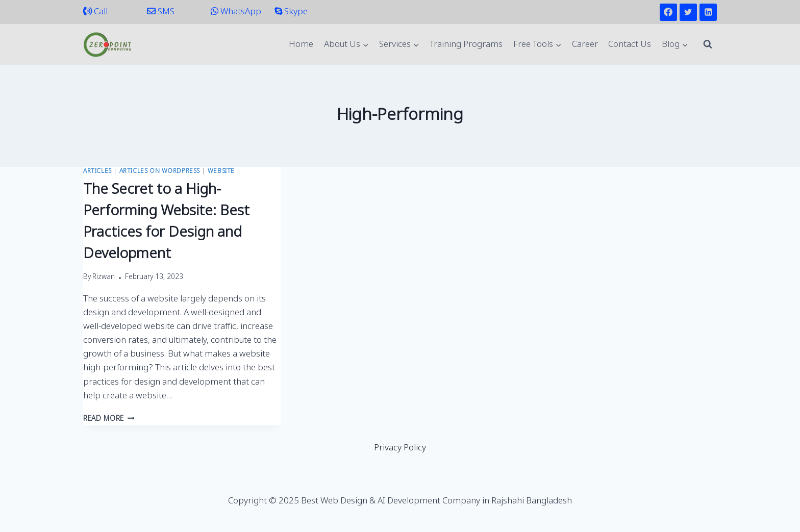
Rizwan (104, 277)
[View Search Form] (708, 44)
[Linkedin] (708, 12)
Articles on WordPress (160, 171)
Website (221, 171)
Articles (97, 171)
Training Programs (466, 45)
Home (301, 45)
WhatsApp (236, 12)
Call (95, 12)
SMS (161, 12)
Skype (291, 12)
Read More (109, 419)
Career (585, 45)
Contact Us (630, 45)
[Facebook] (668, 12)
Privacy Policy (400, 448)
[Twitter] (688, 12)
